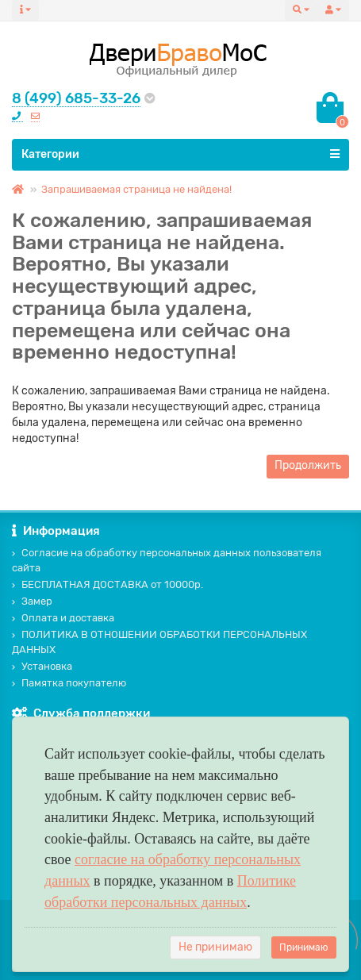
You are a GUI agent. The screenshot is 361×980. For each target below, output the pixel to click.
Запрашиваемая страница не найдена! (136, 189)
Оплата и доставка (63, 618)
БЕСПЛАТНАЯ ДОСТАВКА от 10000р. (108, 584)
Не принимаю (215, 947)
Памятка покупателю (69, 683)
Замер (32, 601)
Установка (42, 666)
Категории (180, 154)
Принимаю (304, 947)
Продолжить (308, 465)
